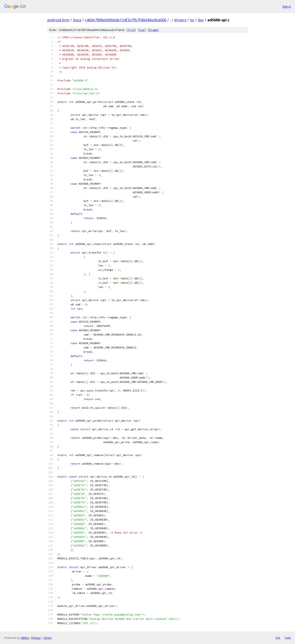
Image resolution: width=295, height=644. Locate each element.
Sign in (287, 6)
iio (192, 20)
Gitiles (25, 638)
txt (278, 638)
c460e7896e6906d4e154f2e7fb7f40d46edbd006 (126, 20)
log (142, 30)
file (131, 30)
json (288, 638)
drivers (180, 20)
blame (153, 30)
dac (201, 20)
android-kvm (58, 20)
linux (77, 20)
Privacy (36, 638)
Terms (47, 638)
